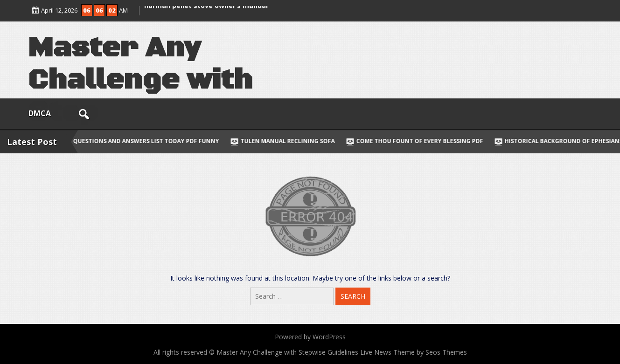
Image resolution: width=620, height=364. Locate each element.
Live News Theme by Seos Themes (414, 352)
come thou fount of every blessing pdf (431, 141)
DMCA (40, 113)
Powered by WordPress (310, 337)
